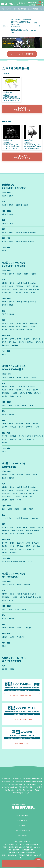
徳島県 (18, 242)
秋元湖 (19, 274)
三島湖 (28, 286)
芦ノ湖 (33, 293)
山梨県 (4, 214)
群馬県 (11, 205)
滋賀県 (4, 232)
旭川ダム (4, 339)
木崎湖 (4, 305)
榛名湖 (11, 286)
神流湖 (4, 286)
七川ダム (30, 330)
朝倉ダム (4, 553)
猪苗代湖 (12, 478)
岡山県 (4, 242)
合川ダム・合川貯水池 (17, 330)
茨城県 (4, 205)
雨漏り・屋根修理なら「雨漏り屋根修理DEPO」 (22, 850)
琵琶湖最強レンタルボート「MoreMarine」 (22, 852)
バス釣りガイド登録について (22, 719)
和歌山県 (33, 232)
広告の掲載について (22, 743)
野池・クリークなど (19, 562)
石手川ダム (12, 342)
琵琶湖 (4, 323)
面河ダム (38, 342)
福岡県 (4, 251)
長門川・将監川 (7, 497)
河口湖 (32, 302)
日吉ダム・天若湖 (21, 323)
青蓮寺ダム (35, 518)
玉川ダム (21, 342)
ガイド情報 (33, 9)
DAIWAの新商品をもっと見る (22, 109)
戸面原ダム (19, 286)
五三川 (4, 518)
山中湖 (25, 302)
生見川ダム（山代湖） (24, 543)
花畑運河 (17, 497)
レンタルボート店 (8, 9)
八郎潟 (4, 274)
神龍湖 (12, 543)
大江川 (11, 518)
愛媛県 (25, 242)
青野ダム (25, 326)
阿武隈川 (4, 475)
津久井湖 (18, 293)
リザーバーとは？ (22, 815)
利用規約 (22, 825)
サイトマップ (22, 820)
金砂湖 (4, 342)
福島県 (11, 196)
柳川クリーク (6, 562)
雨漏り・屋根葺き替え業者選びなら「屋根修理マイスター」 (22, 847)
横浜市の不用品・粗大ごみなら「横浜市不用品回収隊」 (22, 844)
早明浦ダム (15, 345)
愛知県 (4, 223)
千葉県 (18, 205)
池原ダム (34, 326)
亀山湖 (15, 289)
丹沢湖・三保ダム (7, 293)
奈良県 (25, 232)
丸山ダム (37, 543)
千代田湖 (12, 302)
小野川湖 (12, 274)
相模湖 (26, 293)
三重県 (11, 223)
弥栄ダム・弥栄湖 (16, 339)
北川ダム (31, 562)
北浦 (19, 283)
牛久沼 (25, 283)
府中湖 (12, 546)
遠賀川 (4, 354)
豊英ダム (36, 286)
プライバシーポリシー (22, 830)
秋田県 (4, 196)
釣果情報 (22, 9)
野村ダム (35, 339)
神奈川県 (26, 205)
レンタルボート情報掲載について (22, 696)
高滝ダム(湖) (6, 289)
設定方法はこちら (19, 30)
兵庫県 (18, 232)
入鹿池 (4, 314)
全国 (20, 3)
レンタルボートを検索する (22, 54)
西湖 (19, 302)
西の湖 (11, 323)
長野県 (11, 214)
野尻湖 (11, 305)
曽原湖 (33, 274)
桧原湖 (26, 274)
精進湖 (4, 302)
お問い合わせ (22, 835)
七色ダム (12, 314)
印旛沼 (30, 289)
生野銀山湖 (33, 323)
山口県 (11, 242)
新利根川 (4, 283)
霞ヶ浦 (12, 283)
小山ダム (33, 283)
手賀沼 (37, 289)
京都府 (11, 232)
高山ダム (33, 527)
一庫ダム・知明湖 (14, 326)
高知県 (32, 242)
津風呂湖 (4, 330)
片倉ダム (22, 289)
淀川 (40, 527)
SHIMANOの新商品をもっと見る (22, 157)
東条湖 (4, 326)
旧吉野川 (27, 339)
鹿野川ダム (5, 345)
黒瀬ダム (30, 342)
